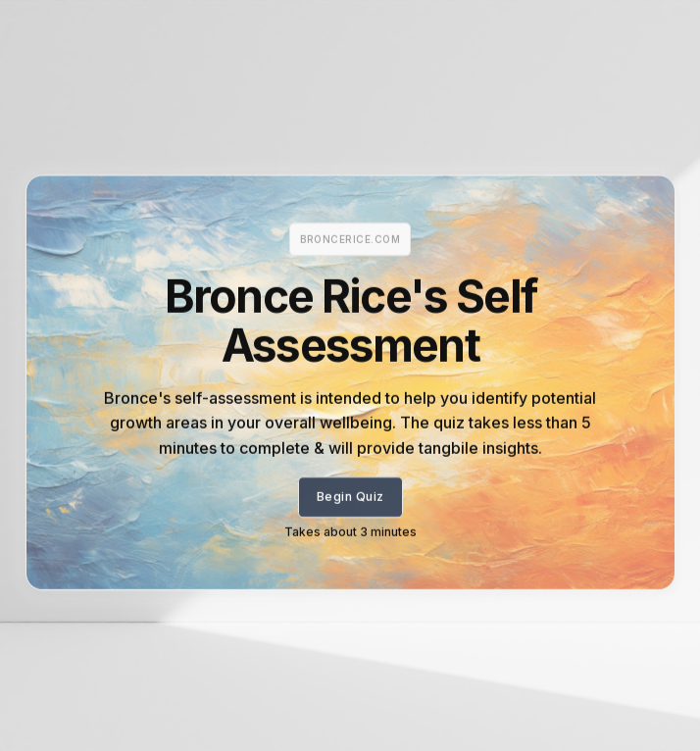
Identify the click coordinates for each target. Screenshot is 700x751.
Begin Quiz (350, 502)
